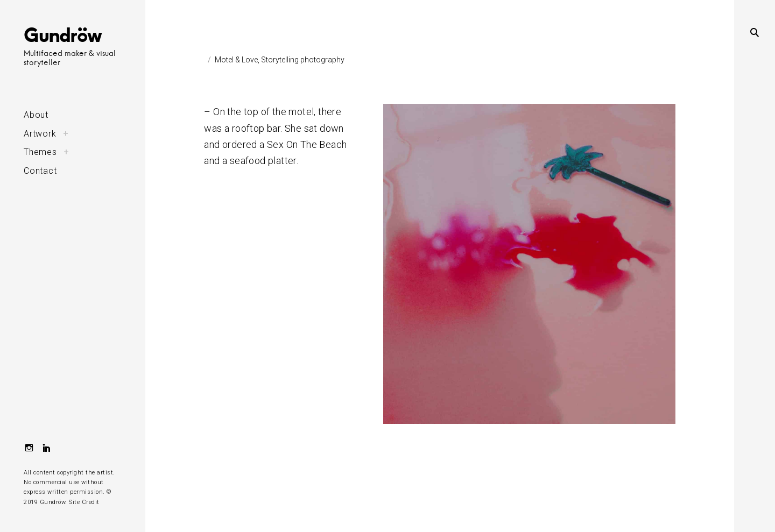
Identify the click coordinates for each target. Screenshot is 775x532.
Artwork (40, 134)
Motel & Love (236, 60)
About (36, 115)
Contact (40, 171)
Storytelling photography (303, 60)
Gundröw (63, 34)
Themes (40, 152)
